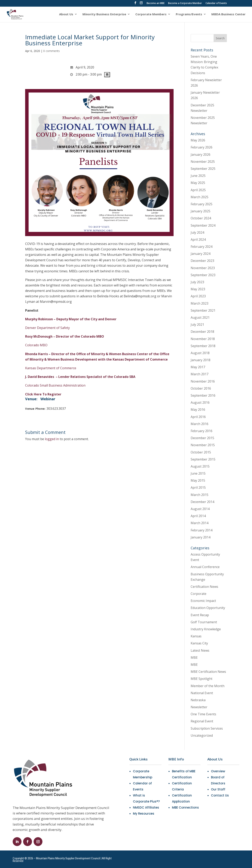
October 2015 (201, 452)
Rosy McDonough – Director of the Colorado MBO (65, 336)
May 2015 (198, 480)
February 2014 (202, 530)
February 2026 (202, 147)
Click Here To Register (43, 394)
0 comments (51, 51)
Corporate (199, 594)
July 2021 (197, 325)
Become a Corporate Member (185, 3)
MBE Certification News (208, 672)
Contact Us (220, 795)
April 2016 (198, 417)
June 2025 (198, 176)
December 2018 (202, 332)
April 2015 (198, 487)
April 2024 (198, 240)
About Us (66, 14)
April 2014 (198, 516)
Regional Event (202, 721)
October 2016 (201, 388)
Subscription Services (207, 728)
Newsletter (199, 707)
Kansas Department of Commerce (51, 368)
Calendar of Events (216, 3)
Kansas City (199, 643)
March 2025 (200, 197)
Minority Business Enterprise (104, 14)
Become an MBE (156, 3)
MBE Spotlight (202, 679)
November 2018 (203, 339)
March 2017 (200, 374)
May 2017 (198, 367)
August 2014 (200, 509)
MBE (194, 657)
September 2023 (203, 275)
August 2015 (200, 466)
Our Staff (218, 789)
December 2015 (202, 438)
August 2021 (200, 317)
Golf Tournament (204, 622)
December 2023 (202, 261)
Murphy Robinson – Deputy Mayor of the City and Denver (71, 319)
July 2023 (197, 282)
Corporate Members (151, 14)
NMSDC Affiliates (146, 807)
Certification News (204, 587)
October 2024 (201, 218)
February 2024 (202, 247)
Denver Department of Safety (47, 328)
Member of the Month (208, 686)
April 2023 (198, 296)
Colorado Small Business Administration (55, 385)
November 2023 (203, 268)
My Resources (144, 814)
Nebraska (198, 700)
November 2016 (203, 381)
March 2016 (200, 424)
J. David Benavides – (80, 377)
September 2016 (203, 395)
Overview (218, 771)
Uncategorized (202, 735)
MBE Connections (185, 807)
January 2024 (201, 254)
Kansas (196, 636)
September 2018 (203, 346)
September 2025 (203, 169)
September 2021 (203, 310)
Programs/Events (189, 14)
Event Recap (200, 615)
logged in (52, 439)
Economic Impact (203, 601)
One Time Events (203, 714)
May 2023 (198, 289)
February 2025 (202, 204)
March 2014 (200, 523)
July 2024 (197, 232)
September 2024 (203, 225)
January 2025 (201, 211)
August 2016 (200, 402)
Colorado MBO (36, 345)
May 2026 (198, 140)
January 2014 (201, 537)
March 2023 (200, 303)
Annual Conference (205, 567)
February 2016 (202, 431)
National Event (202, 693)
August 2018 (200, 353)
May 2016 (198, 410)
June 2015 (198, 473)
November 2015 (203, 445)
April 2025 (198, 190)
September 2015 (203, 459)
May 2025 (198, 183)
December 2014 (202, 502)
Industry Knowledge (206, 629)
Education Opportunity (208, 608)
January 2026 (201, 155)
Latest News (200, 650)
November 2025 (203, 162)
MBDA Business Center (228, 14)
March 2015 (200, 495)
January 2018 (201, 360)
